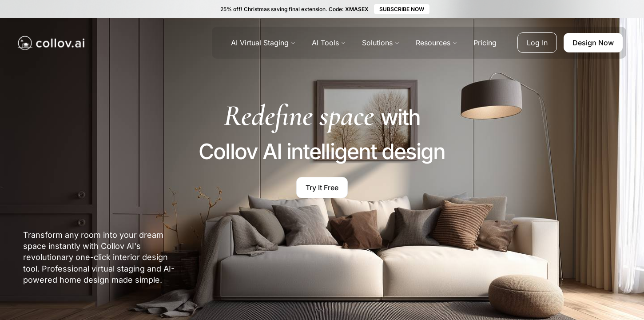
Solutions (381, 43)
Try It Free (322, 188)
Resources (437, 43)
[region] (555, 261)
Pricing (485, 43)
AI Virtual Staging (263, 43)
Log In (537, 43)
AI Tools (329, 43)
